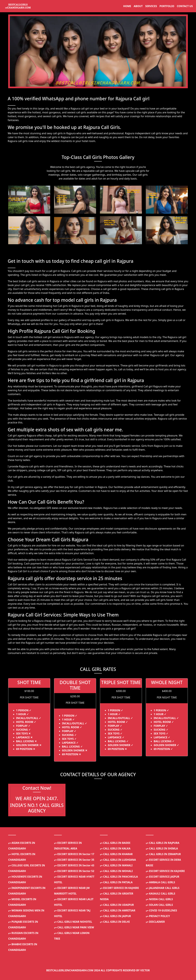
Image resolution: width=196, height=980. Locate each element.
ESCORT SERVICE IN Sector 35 (74, 860)
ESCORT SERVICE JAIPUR (163, 877)
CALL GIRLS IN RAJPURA (163, 843)
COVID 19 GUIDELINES (161, 910)
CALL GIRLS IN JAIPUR (115, 916)
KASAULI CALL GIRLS (161, 894)
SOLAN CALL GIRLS (159, 905)
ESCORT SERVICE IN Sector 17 (74, 854)
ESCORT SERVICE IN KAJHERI (119, 888)
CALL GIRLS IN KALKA (115, 848)
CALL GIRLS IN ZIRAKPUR (163, 854)
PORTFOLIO (167, 6)
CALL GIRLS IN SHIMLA (162, 848)
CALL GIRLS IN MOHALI (116, 871)
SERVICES (151, 6)
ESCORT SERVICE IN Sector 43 (74, 865)
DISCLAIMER (155, 922)
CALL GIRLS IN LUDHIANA (118, 860)
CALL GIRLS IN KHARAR (116, 854)
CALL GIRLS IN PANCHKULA (119, 877)
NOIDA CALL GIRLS (159, 899)
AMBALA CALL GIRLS (160, 882)
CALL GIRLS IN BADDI (115, 843)
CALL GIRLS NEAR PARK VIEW (74, 927)
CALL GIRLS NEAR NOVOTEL (73, 922)
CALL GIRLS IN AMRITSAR (118, 910)
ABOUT (138, 6)
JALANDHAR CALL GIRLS (163, 888)
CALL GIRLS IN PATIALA (116, 882)
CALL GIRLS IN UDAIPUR (117, 905)
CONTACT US (185, 6)
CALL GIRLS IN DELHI (115, 922)
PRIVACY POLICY (158, 916)
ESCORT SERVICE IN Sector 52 (74, 871)
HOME (127, 6)
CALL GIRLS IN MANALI (116, 865)
